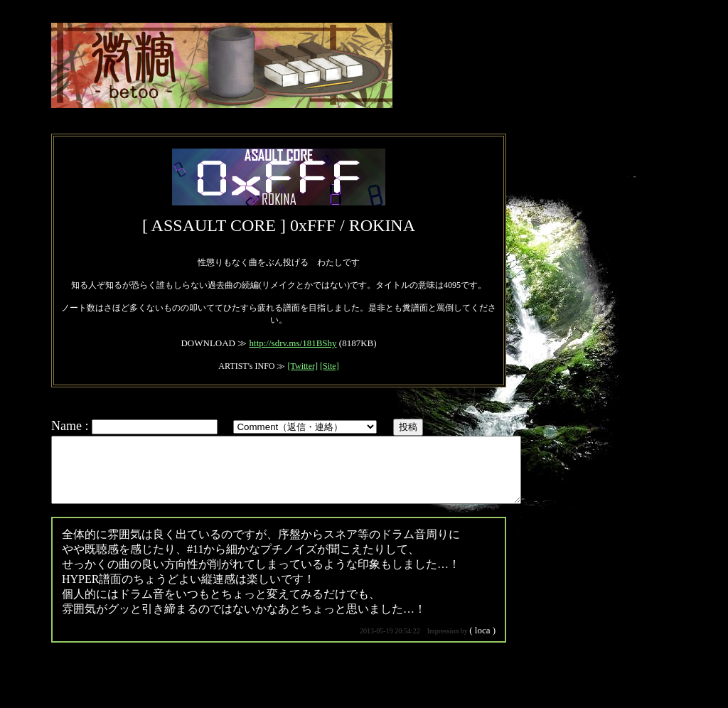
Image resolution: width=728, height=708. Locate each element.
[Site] (330, 366)
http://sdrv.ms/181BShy (293, 343)
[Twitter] (302, 366)
